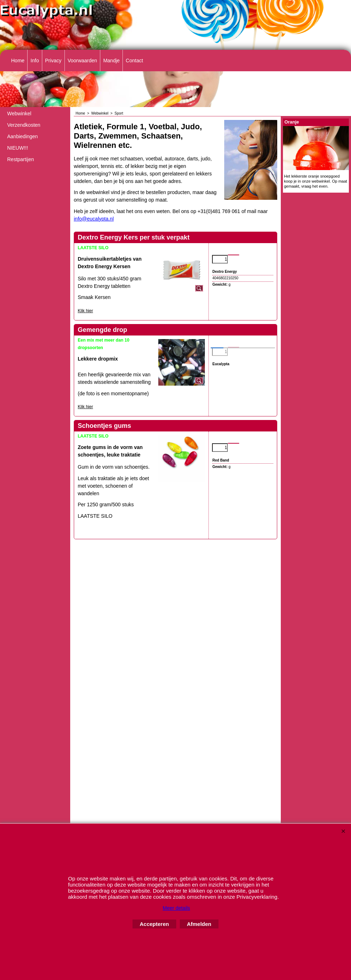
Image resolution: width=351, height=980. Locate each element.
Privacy (53, 61)
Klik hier (85, 311)
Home (18, 61)
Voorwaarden (83, 61)
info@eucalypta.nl (94, 219)
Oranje (292, 122)
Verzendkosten (24, 125)
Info (35, 61)
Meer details (176, 908)
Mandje (111, 61)
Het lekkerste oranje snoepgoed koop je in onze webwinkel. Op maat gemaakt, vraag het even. (316, 181)
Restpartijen (21, 159)
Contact (134, 61)
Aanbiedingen (23, 136)
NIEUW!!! (18, 148)
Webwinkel (19, 114)
